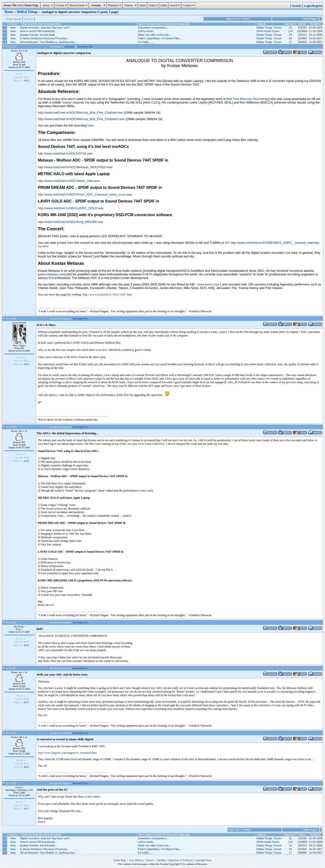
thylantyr (19, 626)
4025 (27, 81)
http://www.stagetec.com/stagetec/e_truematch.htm (67, 753)
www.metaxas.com (52, 274)
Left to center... (146, 31)
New (13, 28)
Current (62, 5)
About (48, 5)
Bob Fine (233, 99)
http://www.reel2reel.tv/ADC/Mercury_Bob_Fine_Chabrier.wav (80, 113)
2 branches (69, 47)
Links (163, 5)
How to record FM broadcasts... (38, 31)
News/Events (79, 5)
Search (175, 5)
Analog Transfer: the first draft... (38, 35)
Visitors (131, 5)
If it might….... (146, 42)
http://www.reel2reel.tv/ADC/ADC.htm (107, 294)
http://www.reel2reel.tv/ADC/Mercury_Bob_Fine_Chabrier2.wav (81, 119)
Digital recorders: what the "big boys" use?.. (46, 28)
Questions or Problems (181, 860)
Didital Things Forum (269, 28)
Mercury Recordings (255, 99)
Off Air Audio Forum (268, 31)
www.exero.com (208, 284)
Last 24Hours (136, 860)
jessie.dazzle (19, 323)
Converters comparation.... (153, 28)
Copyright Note (203, 860)
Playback (115, 5)
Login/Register (313, 6)
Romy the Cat (19, 51)
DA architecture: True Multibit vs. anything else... (48, 42)
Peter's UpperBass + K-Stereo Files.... (160, 38)
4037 (27, 702)
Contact (189, 5)
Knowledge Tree (85, 47)
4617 (27, 809)
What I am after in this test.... (154, 35)
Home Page (120, 860)
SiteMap (161, 860)
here (91, 125)
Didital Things (28, 12)
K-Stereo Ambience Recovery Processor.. (44, 38)
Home (9, 12)
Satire (143, 5)
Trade (154, 5)
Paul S (19, 787)
